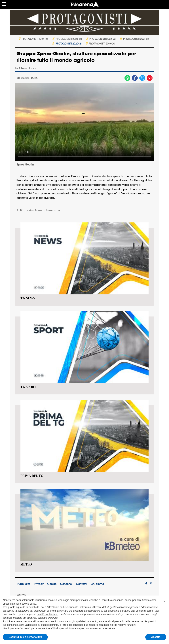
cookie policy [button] (29, 604)
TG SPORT (28, 387)
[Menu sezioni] (4, 4)
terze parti (59, 607)
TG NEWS (28, 298)
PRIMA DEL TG (32, 476)
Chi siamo (97, 584)
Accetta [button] (156, 637)
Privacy (39, 584)
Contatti (82, 584)
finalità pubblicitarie (48, 614)
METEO (26, 564)
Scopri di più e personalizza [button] (25, 637)
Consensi (66, 584)
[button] (164, 601)
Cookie (52, 584)
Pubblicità (24, 584)
